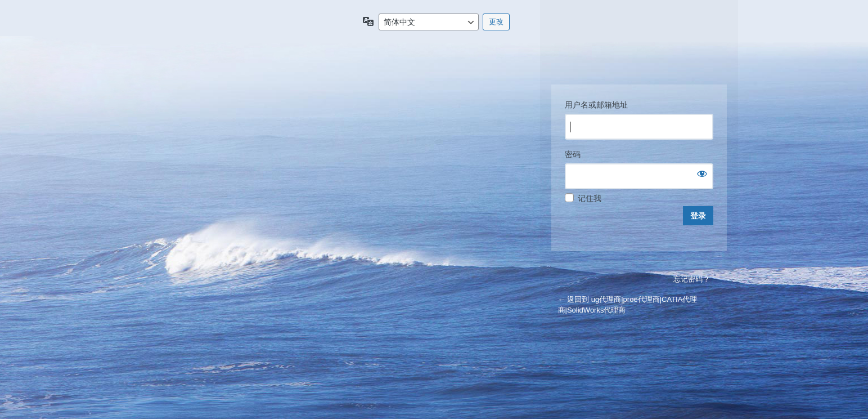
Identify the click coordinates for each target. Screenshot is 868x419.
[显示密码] (702, 173)
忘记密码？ (692, 279)
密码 (573, 154)
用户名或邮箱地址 (596, 105)
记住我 (590, 198)
